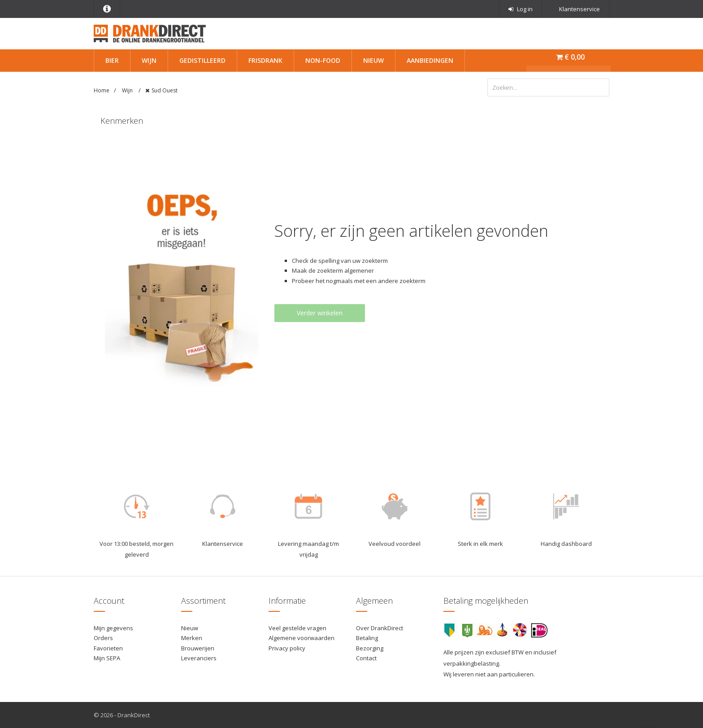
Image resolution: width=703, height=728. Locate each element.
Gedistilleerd (202, 60)
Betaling (367, 638)
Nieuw (373, 60)
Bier (112, 60)
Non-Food (323, 60)
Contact (366, 658)
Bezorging (370, 648)
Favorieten (108, 648)
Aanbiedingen (430, 60)
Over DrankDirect (380, 628)
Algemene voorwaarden (302, 638)
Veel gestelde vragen (297, 628)
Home (102, 90)
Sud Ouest (165, 90)
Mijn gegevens (113, 628)
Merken (192, 638)
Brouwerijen (198, 648)
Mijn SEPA (107, 658)
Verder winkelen (320, 313)
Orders (103, 638)
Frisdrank (265, 60)
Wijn (149, 60)
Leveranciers (199, 658)
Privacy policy (287, 648)
